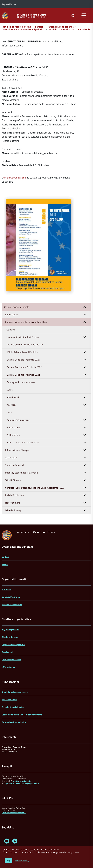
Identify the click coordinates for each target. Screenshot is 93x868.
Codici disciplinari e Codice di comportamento (22, 715)
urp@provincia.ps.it (22, 781)
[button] (85, 307)
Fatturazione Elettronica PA (14, 722)
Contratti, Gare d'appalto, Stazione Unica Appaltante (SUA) (48, 488)
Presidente (7, 589)
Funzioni (40, 27)
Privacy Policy (22, 861)
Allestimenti (49, 397)
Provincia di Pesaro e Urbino (32, 15)
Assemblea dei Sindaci (12, 604)
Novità (5, 564)
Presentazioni (49, 427)
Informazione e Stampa (48, 450)
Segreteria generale (10, 629)
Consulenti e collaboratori (13, 707)
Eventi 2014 (68, 29)
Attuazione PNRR (9, 700)
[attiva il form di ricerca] (72, 16)
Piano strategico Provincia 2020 (49, 442)
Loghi (9, 412)
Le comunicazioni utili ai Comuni (49, 337)
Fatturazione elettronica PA (14, 813)
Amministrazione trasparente (15, 692)
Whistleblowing (48, 510)
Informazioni (48, 314)
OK (9, 861)
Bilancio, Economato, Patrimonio (48, 473)
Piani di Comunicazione (49, 420)
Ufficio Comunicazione (15, 178)
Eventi (10, 390)
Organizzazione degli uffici (13, 644)
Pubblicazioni (49, 435)
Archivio (53, 29)
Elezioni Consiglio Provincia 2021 (49, 375)
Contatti (11, 330)
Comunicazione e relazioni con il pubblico (23, 29)
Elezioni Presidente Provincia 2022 (49, 367)
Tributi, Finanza (48, 480)
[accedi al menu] (84, 15)
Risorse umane (48, 503)
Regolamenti (7, 652)
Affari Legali (48, 458)
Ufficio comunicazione (11, 660)
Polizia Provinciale (48, 495)
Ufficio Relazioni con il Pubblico (49, 352)
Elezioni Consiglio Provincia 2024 (49, 360)
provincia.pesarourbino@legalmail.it (22, 783)
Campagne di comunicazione (21, 382)
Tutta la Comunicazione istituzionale (25, 345)
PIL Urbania (84, 29)
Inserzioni (49, 405)
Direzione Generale (10, 637)
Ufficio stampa (8, 667)
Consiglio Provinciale (11, 597)
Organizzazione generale (61, 27)
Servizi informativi (48, 465)
